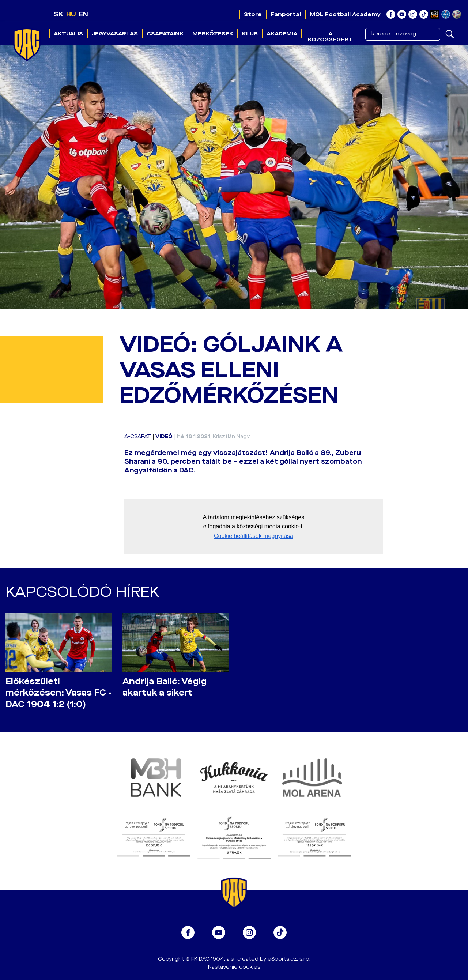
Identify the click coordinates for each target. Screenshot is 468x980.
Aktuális (68, 34)
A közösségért (330, 37)
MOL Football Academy (345, 14)
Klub (250, 34)
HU (71, 14)
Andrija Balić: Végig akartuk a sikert (165, 687)
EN (84, 14)
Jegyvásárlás (115, 34)
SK (58, 14)
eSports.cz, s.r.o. (289, 959)
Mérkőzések (213, 34)
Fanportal (286, 14)
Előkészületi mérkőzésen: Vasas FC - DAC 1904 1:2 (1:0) (58, 693)
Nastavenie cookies (234, 967)
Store (253, 14)
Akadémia (282, 34)
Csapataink (165, 34)
